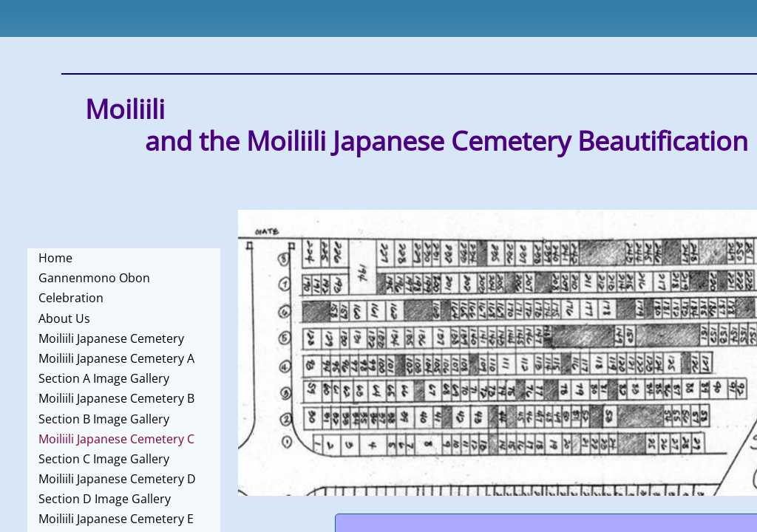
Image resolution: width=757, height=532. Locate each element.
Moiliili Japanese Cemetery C (116, 439)
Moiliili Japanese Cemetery (111, 338)
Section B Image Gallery (104, 419)
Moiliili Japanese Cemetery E (116, 519)
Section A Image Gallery (104, 378)
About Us (64, 318)
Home (55, 258)
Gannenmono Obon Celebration (94, 288)
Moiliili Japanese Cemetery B (116, 398)
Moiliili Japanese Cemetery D (117, 479)
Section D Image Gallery (105, 499)
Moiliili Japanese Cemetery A (116, 358)
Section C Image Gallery (104, 459)
